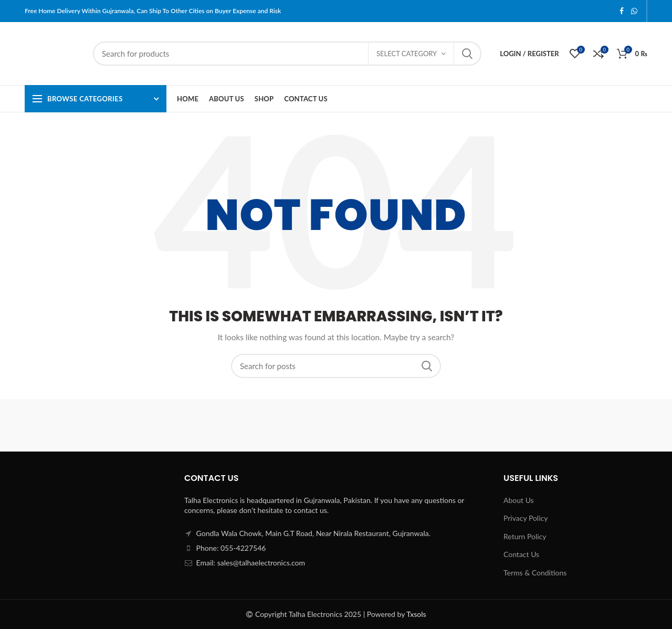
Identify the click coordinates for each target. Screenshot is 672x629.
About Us (519, 500)
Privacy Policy (526, 518)
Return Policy (525, 536)
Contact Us (521, 554)
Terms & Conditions (535, 573)
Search (467, 54)
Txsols (416, 614)
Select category (407, 54)
